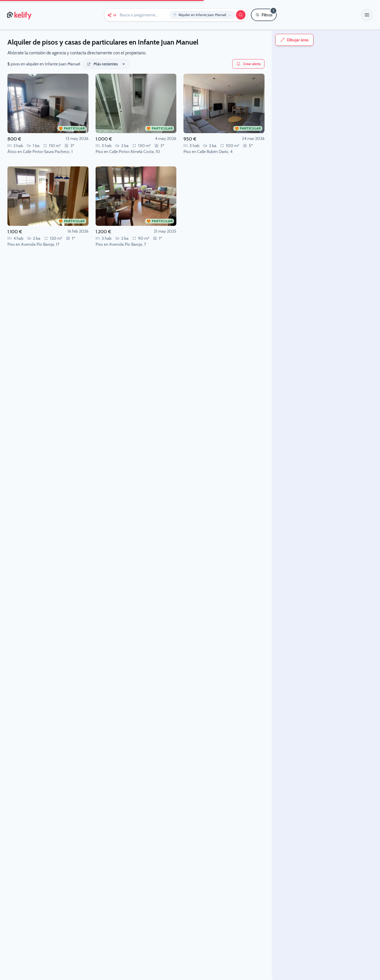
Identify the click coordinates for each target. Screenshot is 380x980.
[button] (367, 15)
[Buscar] (241, 15)
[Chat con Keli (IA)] (112, 15)
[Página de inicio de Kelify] (20, 15)
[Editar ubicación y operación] (202, 15)
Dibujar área (251, 40)
